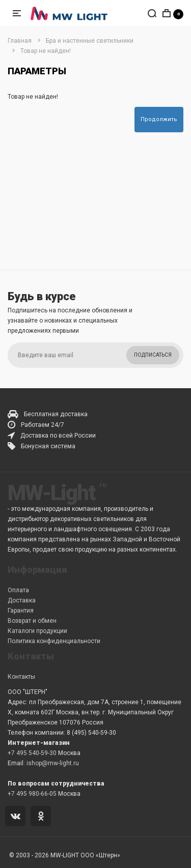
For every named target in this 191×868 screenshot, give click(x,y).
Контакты (21, 677)
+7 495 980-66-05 (32, 794)
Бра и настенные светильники (90, 41)
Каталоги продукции (37, 631)
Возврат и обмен (32, 621)
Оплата (18, 590)
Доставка (22, 600)
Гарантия (21, 611)
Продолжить (159, 119)
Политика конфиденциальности (54, 641)
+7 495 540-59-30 (32, 753)
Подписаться (153, 355)
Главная (20, 41)
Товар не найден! (46, 51)
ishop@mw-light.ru (53, 763)
